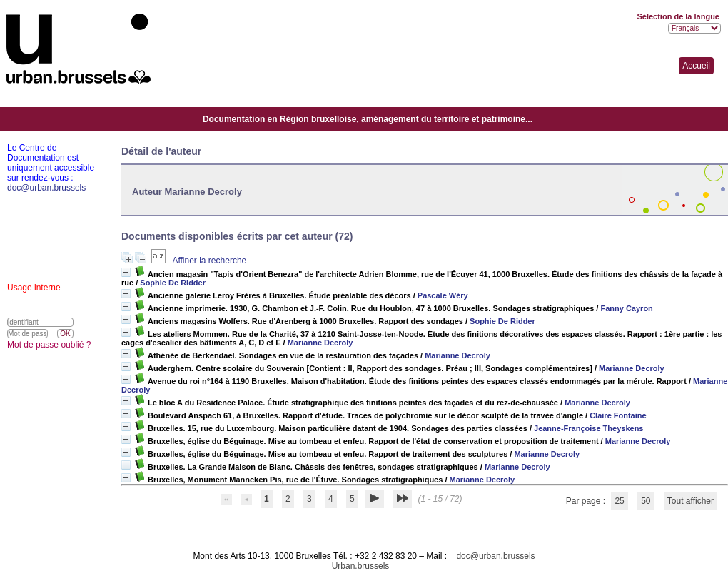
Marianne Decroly (320, 343)
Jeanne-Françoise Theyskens (588, 428)
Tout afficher (691, 501)
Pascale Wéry (443, 295)
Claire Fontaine (618, 415)
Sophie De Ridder (173, 283)
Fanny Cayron (626, 308)
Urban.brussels (361, 566)
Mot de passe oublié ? (49, 345)
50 (646, 501)
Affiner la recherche (209, 261)
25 (619, 501)
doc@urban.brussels (495, 556)
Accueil (696, 66)
